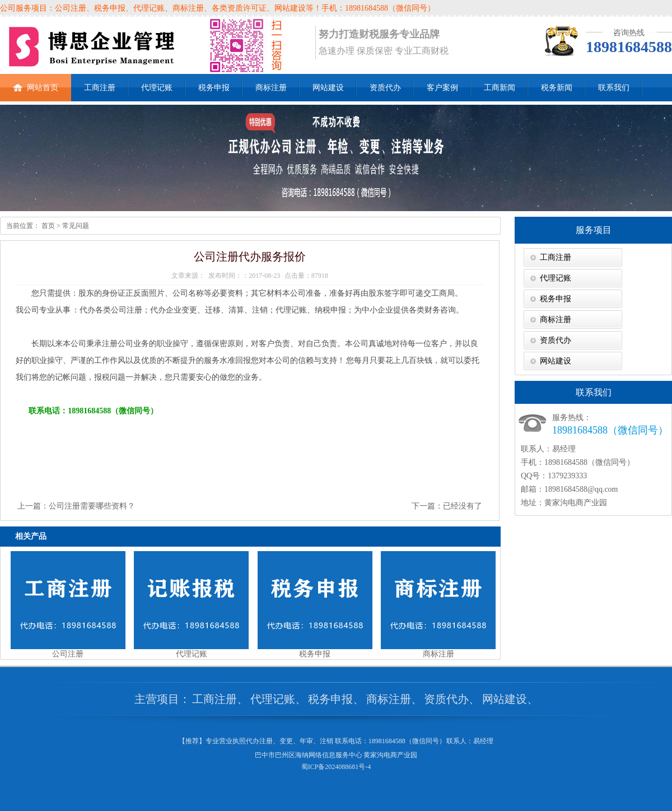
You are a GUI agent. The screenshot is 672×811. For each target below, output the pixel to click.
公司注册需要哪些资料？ (92, 506)
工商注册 (100, 88)
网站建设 (328, 88)
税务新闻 (557, 88)
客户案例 (442, 88)
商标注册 (271, 88)
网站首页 (36, 83)
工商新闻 (500, 88)
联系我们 (614, 88)
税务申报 (214, 88)
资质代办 (385, 88)
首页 (47, 226)
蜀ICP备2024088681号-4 (336, 767)
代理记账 (157, 88)
